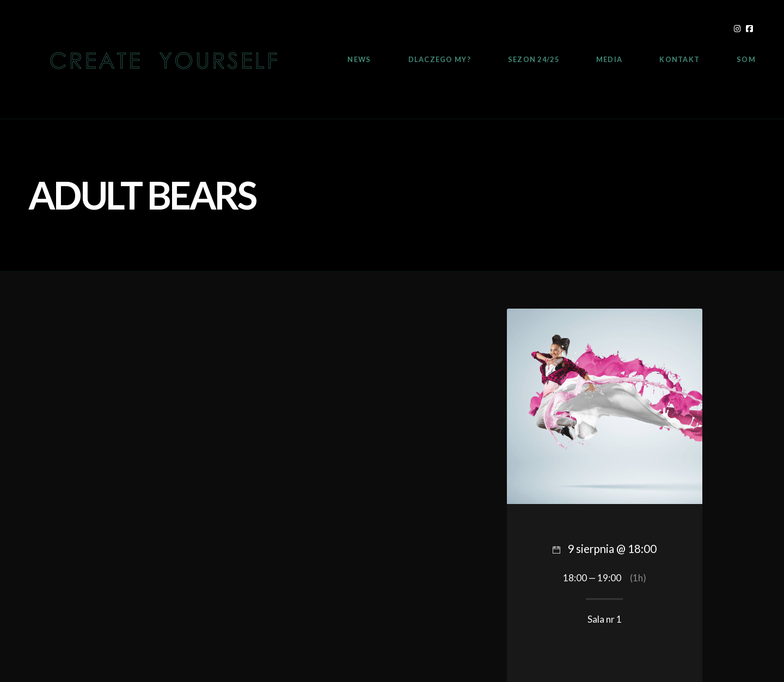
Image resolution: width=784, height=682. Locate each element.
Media (609, 59)
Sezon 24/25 (534, 59)
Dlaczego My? (440, 59)
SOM (746, 59)
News (359, 59)
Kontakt (679, 59)
